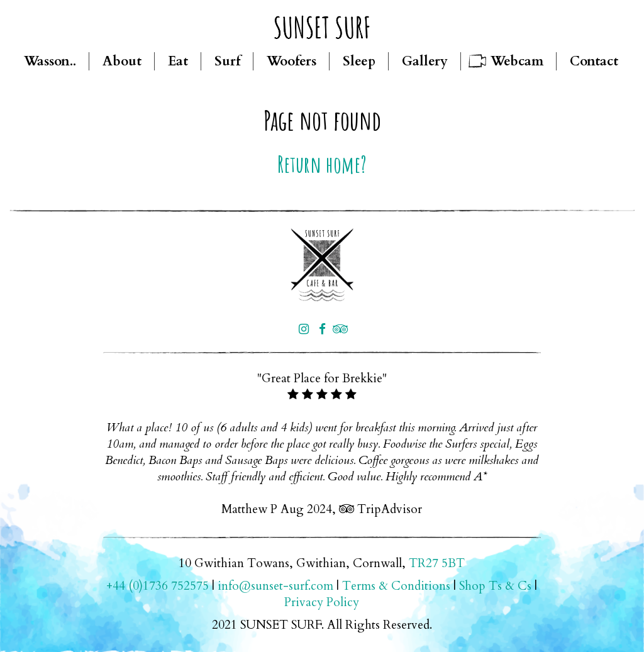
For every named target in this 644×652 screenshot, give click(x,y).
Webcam (517, 61)
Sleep (359, 61)
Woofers (291, 61)
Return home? (322, 164)
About (122, 61)
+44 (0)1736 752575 (158, 586)
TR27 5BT (437, 563)
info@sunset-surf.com (275, 586)
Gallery (425, 61)
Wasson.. (50, 61)
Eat (178, 61)
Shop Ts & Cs (495, 586)
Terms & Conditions (396, 586)
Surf (227, 61)
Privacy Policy (322, 602)
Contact (594, 61)
